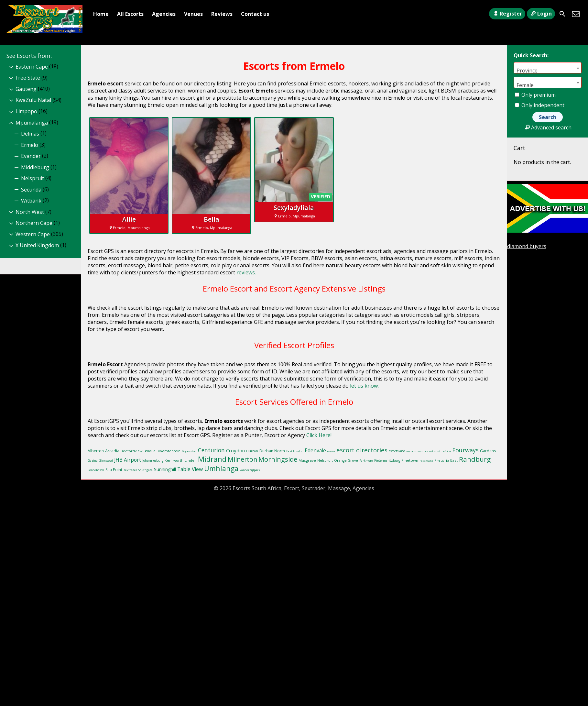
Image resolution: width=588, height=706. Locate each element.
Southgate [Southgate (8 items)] (146, 470)
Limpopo (26, 111)
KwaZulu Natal (33, 100)
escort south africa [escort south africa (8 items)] (438, 451)
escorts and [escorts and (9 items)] (397, 451)
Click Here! (319, 435)
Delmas (30, 134)
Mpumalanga (32, 123)
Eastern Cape (32, 67)
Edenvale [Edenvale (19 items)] (315, 450)
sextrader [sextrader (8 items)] (130, 470)
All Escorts (130, 14)
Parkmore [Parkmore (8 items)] (366, 461)
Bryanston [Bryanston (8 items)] (189, 451)
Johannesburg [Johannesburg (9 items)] (153, 460)
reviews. (246, 272)
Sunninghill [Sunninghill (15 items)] (165, 469)
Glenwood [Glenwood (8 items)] (106, 461)
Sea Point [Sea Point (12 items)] (114, 470)
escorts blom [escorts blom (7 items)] (415, 451)
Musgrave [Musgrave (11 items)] (307, 460)
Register (507, 14)
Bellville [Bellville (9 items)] (149, 451)
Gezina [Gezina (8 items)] (93, 461)
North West (30, 212)
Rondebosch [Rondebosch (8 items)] (96, 470)
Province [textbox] (527, 70)
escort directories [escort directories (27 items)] (362, 450)
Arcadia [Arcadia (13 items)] (112, 451)
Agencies (164, 14)
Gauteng (26, 89)
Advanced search (547, 127)
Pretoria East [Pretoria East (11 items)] (446, 460)
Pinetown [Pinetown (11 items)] (410, 460)
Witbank (31, 201)
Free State (28, 78)
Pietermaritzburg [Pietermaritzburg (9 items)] (387, 460)
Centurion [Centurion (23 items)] (211, 450)
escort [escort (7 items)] (331, 451)
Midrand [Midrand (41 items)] (212, 459)
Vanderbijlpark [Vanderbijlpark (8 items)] (250, 470)
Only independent (540, 105)
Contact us (255, 14)
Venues (193, 14)
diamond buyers (527, 246)
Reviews (222, 14)
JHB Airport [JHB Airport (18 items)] (128, 460)
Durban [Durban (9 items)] (252, 451)
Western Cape (33, 234)
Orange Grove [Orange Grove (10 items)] (346, 460)
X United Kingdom (37, 245)
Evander (31, 156)
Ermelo (30, 145)
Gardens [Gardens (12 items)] (488, 451)
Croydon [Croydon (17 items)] (235, 450)
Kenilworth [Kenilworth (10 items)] (174, 460)
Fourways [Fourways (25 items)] (465, 450)
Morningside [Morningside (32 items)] (278, 459)
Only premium (535, 95)
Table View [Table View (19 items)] (190, 469)
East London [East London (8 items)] (295, 451)
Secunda (31, 190)
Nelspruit (33, 178)
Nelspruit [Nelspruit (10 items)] (325, 460)
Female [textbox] (525, 85)
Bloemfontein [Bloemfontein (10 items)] (169, 451)
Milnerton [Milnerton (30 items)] (242, 459)
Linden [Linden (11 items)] (191, 460)
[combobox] (548, 68)
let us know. (364, 386)
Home (101, 14)
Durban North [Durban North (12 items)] (272, 451)
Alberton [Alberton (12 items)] (96, 451)
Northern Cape (34, 223)
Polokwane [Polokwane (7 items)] (426, 461)
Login (541, 14)
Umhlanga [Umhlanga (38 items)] (221, 468)
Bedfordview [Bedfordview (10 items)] (131, 451)
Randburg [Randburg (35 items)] (475, 459)
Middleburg (35, 167)
